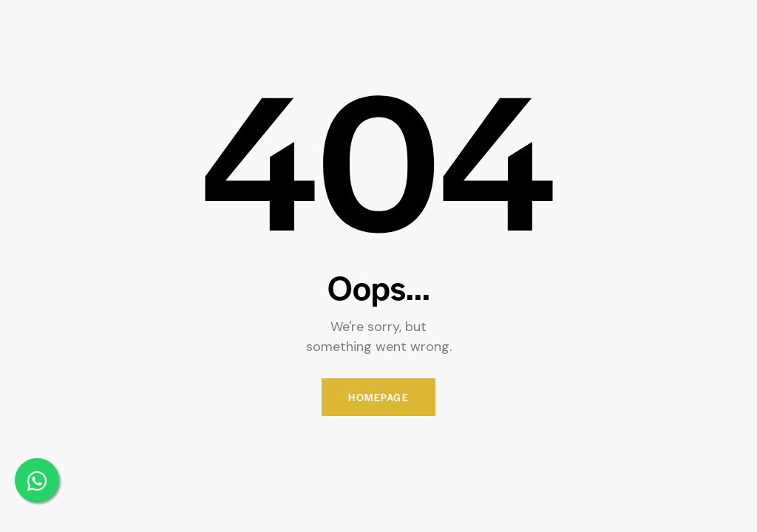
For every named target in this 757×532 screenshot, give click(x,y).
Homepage (378, 397)
